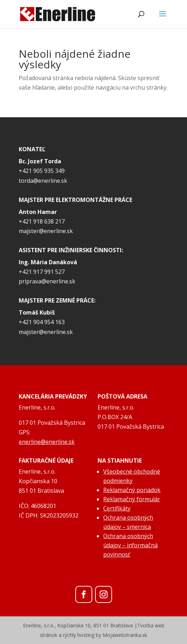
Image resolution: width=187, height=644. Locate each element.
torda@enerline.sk (43, 181)
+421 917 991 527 (42, 272)
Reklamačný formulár (132, 499)
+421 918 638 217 (42, 221)
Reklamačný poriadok (132, 490)
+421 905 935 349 (42, 171)
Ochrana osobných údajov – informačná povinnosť (130, 545)
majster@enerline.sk (46, 231)
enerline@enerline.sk (47, 442)
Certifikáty (117, 508)
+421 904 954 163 (42, 322)
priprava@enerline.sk (47, 281)
